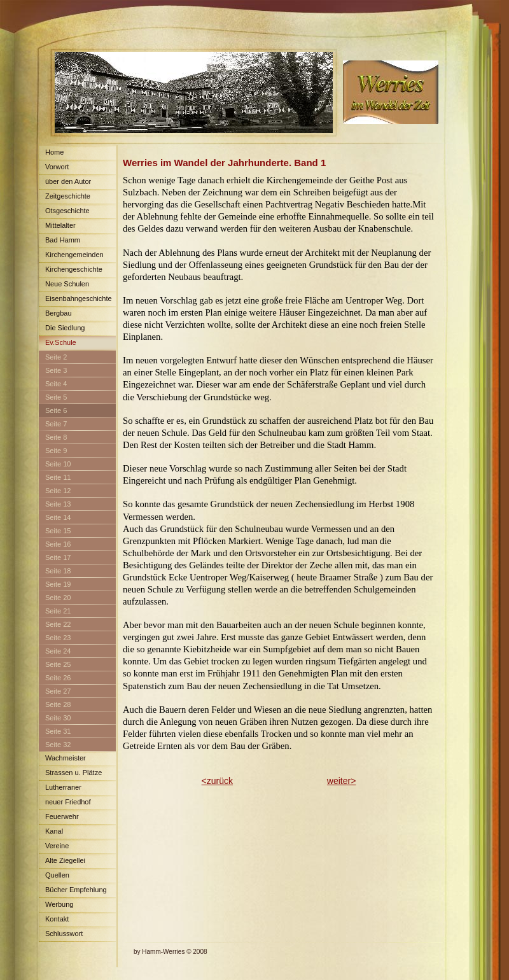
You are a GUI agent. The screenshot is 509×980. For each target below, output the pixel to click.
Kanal (54, 831)
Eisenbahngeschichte (79, 298)
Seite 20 (58, 598)
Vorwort (57, 167)
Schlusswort (64, 934)
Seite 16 (58, 544)
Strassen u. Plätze (73, 773)
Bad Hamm (63, 240)
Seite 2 (56, 357)
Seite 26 (58, 678)
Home (54, 152)
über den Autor (68, 181)
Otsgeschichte (67, 211)
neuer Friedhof (68, 802)
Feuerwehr (62, 816)
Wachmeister (66, 758)
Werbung (59, 904)
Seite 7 (56, 424)
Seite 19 (58, 584)
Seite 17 (58, 557)
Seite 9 (56, 451)
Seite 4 (56, 384)
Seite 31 (58, 731)
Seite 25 (58, 664)
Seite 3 (56, 370)
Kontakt (57, 919)
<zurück (217, 781)
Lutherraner (63, 787)
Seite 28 (58, 704)
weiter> (342, 781)
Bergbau (59, 313)
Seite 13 (58, 504)
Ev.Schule (61, 342)
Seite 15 (58, 531)
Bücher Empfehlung (76, 890)
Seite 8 (56, 437)
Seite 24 (58, 651)
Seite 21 (58, 611)
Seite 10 (58, 464)
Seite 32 (58, 745)
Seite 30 (58, 718)
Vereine (57, 846)
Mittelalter (60, 225)
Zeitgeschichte (68, 196)
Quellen (57, 875)
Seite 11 (58, 477)
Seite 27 (58, 691)
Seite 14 (58, 517)
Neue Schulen (67, 284)
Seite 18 (58, 571)
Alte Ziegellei (65, 860)
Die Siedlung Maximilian (62, 330)
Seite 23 (58, 638)
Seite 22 (58, 624)
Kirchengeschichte (74, 269)
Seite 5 (56, 397)
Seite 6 (56, 410)
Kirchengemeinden (74, 255)
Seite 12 (58, 491)
